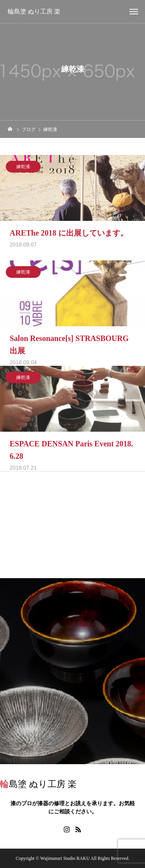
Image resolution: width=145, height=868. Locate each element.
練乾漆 (23, 168)
